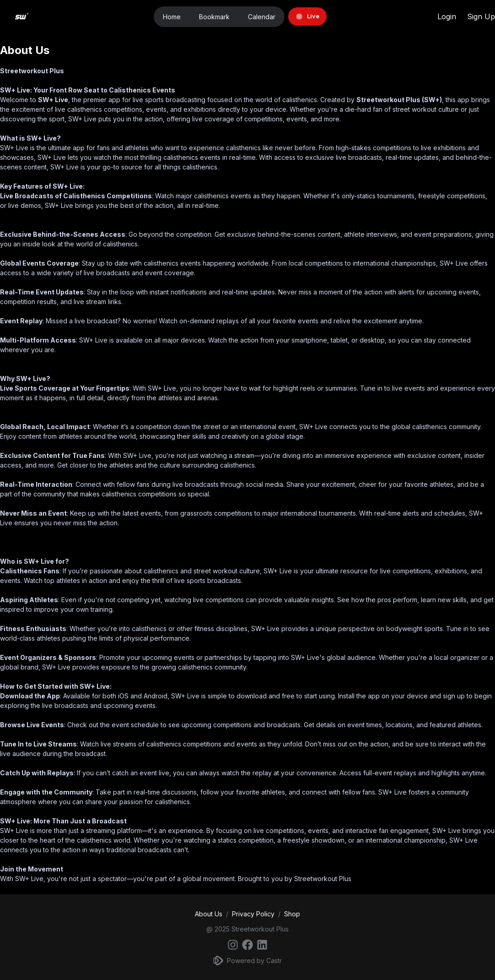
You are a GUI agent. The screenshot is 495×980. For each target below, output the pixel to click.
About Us (209, 914)
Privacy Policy (253, 914)
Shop (292, 914)
